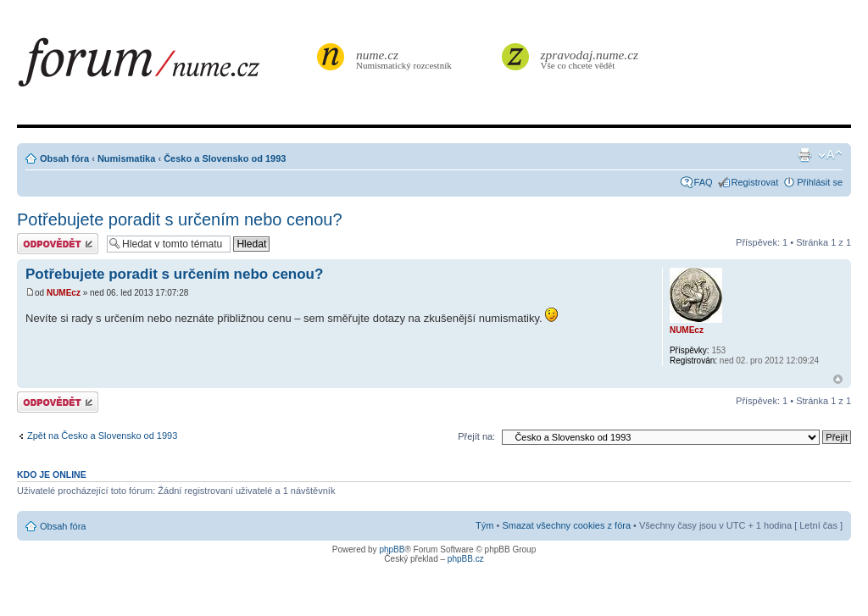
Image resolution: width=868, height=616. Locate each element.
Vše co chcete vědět (590, 59)
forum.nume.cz (165, 67)
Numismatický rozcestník (406, 59)
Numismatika (126, 158)
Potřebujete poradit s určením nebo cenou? (180, 219)
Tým (484, 525)
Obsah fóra (64, 158)
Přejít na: (476, 436)
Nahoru (838, 379)
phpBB (392, 549)
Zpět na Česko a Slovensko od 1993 (102, 436)
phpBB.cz (466, 559)
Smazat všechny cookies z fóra (566, 525)
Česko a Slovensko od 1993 (225, 158)
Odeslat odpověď (58, 244)
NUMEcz (64, 293)
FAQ (704, 182)
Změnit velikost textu (830, 155)
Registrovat (755, 182)
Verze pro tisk (804, 155)
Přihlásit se (820, 182)
